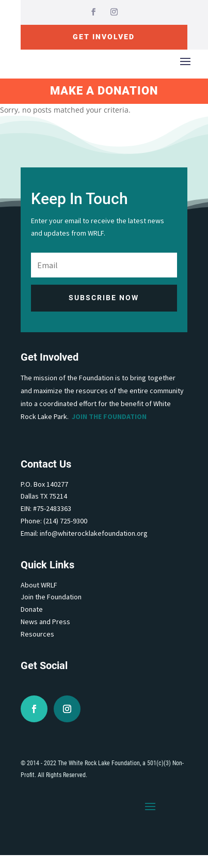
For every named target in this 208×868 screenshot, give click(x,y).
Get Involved (104, 37)
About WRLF (39, 585)
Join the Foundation (109, 416)
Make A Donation (104, 91)
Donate (32, 609)
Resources (37, 634)
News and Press (45, 622)
